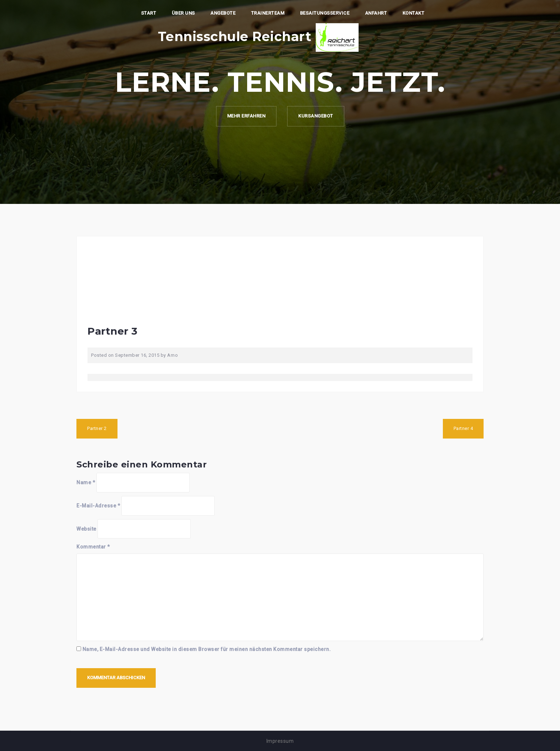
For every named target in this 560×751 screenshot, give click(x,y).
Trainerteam (268, 13)
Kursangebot (316, 116)
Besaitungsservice (325, 13)
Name (86, 482)
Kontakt (414, 13)
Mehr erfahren (246, 116)
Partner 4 (463, 428)
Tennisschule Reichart (235, 36)
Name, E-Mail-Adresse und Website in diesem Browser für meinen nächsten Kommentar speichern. (207, 649)
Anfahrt (376, 13)
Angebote (223, 13)
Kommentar (93, 547)
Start (149, 13)
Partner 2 (97, 428)
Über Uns (183, 13)
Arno (172, 355)
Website (86, 529)
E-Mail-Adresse (98, 506)
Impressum (280, 741)
